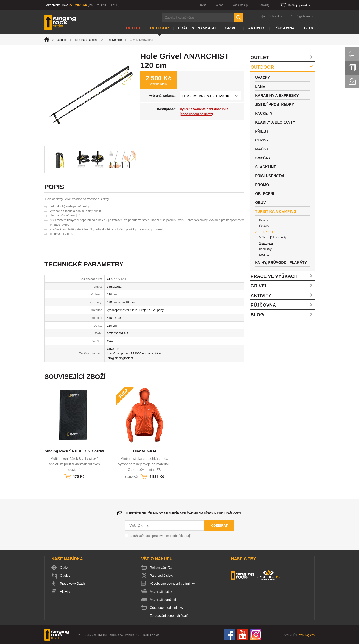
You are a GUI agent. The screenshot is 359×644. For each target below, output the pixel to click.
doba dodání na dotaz (196, 114)
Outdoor (159, 28)
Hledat (239, 17)
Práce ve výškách (197, 28)
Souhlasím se (161, 536)
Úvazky (262, 78)
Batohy (263, 220)
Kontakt (352, 81)
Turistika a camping (86, 40)
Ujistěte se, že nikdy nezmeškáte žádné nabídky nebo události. (184, 513)
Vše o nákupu (241, 5)
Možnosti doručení (163, 600)
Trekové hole (114, 40)
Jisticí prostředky (275, 104)
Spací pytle (266, 243)
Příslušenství (270, 176)
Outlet (133, 28)
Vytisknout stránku (352, 54)
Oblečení (265, 194)
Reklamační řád (161, 568)
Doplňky (264, 255)
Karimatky (265, 249)
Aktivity (257, 28)
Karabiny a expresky (277, 96)
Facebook (229, 635)
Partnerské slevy (162, 576)
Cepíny (262, 140)
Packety (264, 113)
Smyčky (263, 158)
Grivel (232, 28)
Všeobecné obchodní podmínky (172, 584)
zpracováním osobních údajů (171, 536)
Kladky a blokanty (275, 122)
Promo (262, 185)
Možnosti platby (161, 592)
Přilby (262, 131)
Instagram (256, 635)
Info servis (352, 68)
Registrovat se (305, 16)
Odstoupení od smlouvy (167, 608)
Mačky (262, 149)
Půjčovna (284, 28)
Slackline (266, 167)
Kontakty (264, 5)
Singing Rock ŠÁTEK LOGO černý (74, 451)
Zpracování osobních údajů (169, 616)
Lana (260, 87)
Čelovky (264, 226)
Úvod (203, 5)
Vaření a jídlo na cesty (273, 238)
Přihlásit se (276, 16)
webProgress (307, 635)
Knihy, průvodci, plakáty (281, 263)
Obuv (260, 203)
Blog (309, 28)
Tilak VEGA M (144, 451)
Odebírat (219, 525)
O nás (220, 5)
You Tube (243, 635)
